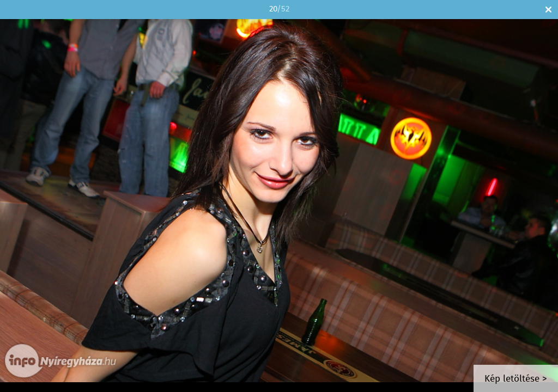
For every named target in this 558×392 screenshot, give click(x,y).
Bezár (548, 10)
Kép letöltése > (516, 379)
